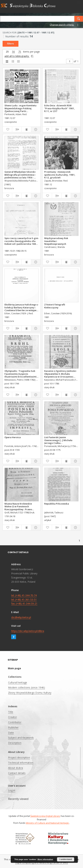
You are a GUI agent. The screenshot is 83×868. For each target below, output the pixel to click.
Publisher (13, 727)
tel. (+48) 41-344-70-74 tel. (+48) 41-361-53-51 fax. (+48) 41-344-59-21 (24, 599)
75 (20, 52)
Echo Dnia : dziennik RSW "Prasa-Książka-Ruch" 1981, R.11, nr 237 (59, 108)
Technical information (21, 763)
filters (11, 44)
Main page (14, 668)
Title (11, 712)
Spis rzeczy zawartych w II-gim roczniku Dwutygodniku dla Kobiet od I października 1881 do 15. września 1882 (21, 241)
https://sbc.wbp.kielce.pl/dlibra (28, 631)
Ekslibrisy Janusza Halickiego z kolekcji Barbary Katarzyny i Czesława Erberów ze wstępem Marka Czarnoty (21, 307)
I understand (66, 859)
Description (15, 743)
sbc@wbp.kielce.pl (21, 617)
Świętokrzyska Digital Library (45, 816)
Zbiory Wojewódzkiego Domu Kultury (30, 693)
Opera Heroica (13, 437)
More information (45, 859)
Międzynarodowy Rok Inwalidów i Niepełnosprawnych (56, 241)
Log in (12, 790)
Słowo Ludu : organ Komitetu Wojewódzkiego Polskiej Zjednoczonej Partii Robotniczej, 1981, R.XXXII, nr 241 (20, 108)
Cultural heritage (18, 682)
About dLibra (15, 768)
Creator (12, 717)
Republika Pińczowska (57, 504)
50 (13, 52)
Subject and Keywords (21, 738)
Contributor (15, 722)
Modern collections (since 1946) (27, 687)
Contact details (17, 773)
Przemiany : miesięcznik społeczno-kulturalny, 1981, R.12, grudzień (60, 175)
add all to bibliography (19, 56)
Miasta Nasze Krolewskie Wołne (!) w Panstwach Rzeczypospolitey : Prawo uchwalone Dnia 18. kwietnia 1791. (20, 506)
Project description (19, 757)
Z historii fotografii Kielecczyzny (55, 306)
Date (11, 733)
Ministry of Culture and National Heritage (48, 823)
